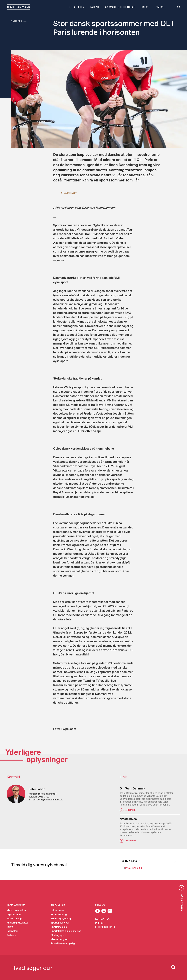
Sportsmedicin (59, 927)
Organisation (14, 914)
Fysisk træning (59, 914)
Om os (160, 7)
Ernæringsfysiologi (61, 918)
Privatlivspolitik (133, 868)
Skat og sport (58, 935)
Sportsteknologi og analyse (66, 931)
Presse (146, 7)
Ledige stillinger (106, 927)
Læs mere (130, 813)
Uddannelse (57, 910)
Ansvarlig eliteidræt (120, 7)
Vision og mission (16, 910)
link (98, 911)
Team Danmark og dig (63, 943)
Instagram (110, 911)
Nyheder (17, 21)
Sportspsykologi (60, 923)
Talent (95, 7)
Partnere (11, 935)
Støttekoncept (15, 918)
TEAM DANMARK (18, 7)
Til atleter (77, 7)
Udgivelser (12, 931)
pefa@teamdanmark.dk (50, 803)
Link (104, 911)
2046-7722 (44, 800)
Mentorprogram (60, 939)
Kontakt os (102, 919)
